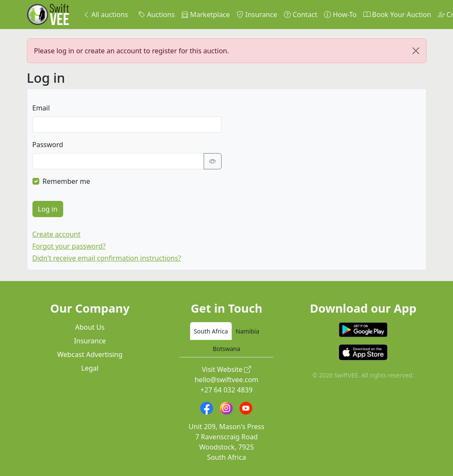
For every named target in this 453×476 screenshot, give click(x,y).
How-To (340, 15)
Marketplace (206, 15)
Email (41, 108)
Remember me (67, 181)
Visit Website (227, 369)
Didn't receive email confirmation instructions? (107, 258)
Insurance (257, 15)
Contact (301, 15)
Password (48, 145)
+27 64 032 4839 (226, 390)
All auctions (105, 15)
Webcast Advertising (90, 354)
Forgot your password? (69, 246)
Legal (90, 368)
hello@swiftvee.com (227, 380)
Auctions (156, 15)
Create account (57, 234)
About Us (90, 327)
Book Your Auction (397, 15)
